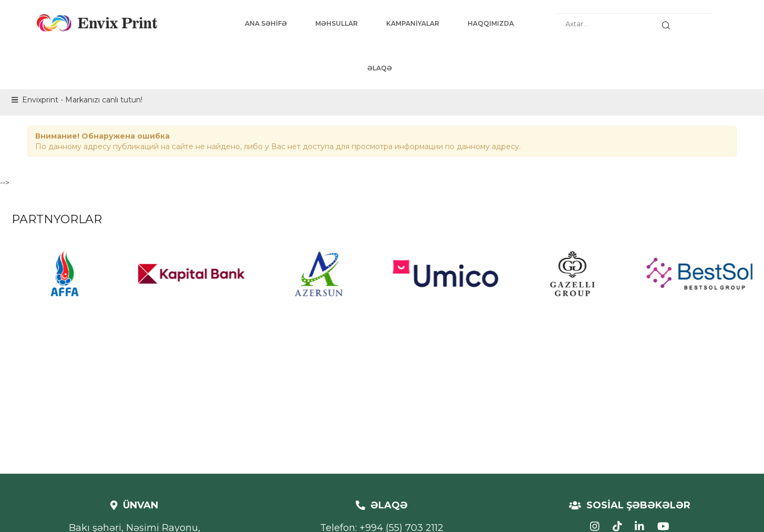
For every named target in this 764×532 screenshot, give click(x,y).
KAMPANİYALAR (413, 23)
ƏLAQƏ (380, 68)
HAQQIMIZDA (491, 23)
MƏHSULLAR (337, 23)
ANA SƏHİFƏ (266, 23)
